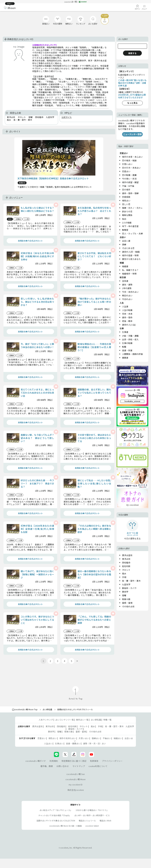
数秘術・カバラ (129, 588)
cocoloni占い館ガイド (36, 761)
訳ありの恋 (127, 211)
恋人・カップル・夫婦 (132, 233)
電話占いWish (105, 821)
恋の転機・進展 (129, 175)
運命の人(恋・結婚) (131, 252)
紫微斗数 (126, 599)
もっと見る (132, 103)
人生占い (48, 743)
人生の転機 (127, 310)
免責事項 (94, 761)
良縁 (124, 244)
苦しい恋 (126, 204)
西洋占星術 (127, 555)
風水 (124, 573)
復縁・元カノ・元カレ (132, 208)
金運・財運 (127, 350)
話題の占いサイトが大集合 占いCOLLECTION (56, 821)
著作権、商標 (47, 766)
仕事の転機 (127, 343)
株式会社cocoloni (76, 790)
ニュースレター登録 (132, 134)
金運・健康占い (73, 743)
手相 (124, 577)
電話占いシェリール (87, 821)
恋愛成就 (126, 197)
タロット (126, 570)
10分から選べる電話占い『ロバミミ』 (92, 810)
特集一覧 (107, 720)
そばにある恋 (128, 248)
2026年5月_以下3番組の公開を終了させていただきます (132, 96)
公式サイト (67, 117)
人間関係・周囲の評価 (132, 354)
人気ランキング (46, 720)
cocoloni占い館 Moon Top (25, 709)
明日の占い (127, 295)
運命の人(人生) (129, 325)
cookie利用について (98, 766)
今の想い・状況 (129, 179)
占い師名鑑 (47, 709)
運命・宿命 (127, 317)
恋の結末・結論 (129, 160)
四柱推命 (126, 563)
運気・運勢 (127, 285)
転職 (124, 347)
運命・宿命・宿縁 (130, 193)
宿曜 (124, 595)
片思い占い (84, 738)
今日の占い (127, 299)
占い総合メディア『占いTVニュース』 (56, 810)
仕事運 (125, 332)
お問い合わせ (63, 766)
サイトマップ (79, 766)
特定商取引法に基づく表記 (74, 761)
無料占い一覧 (82, 720)
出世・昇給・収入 (130, 339)
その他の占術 (128, 606)
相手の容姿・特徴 (130, 255)
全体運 (125, 281)
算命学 (125, 592)
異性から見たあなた (131, 259)
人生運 (125, 306)
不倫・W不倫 (128, 186)
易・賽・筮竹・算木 (131, 581)
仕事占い (59, 743)
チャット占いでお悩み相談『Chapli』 (55, 815)
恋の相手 (126, 190)
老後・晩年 (127, 321)
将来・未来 (127, 314)
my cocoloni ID (76, 785)
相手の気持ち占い (68, 738)
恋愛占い (126, 171)
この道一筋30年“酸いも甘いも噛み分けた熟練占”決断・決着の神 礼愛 (132, 83)
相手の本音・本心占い (132, 157)
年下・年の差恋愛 (130, 226)
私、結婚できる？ (130, 270)
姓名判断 (126, 566)
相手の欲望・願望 (130, 182)
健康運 (125, 358)
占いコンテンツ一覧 (65, 720)
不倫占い (107, 738)
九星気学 (126, 584)
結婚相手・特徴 (129, 274)
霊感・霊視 (127, 603)
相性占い (126, 201)
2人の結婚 (127, 223)
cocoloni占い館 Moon (75, 779)
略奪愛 (125, 230)
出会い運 (126, 241)
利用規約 (54, 761)
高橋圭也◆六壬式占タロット (30, 241)
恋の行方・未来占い (131, 168)
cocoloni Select (92, 826)
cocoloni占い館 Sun (76, 774)
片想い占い (127, 164)
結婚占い (118, 738)
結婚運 (125, 266)
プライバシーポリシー (112, 761)
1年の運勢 (127, 288)
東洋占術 (126, 559)
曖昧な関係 (127, 215)
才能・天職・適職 (130, 336)
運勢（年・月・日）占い (94, 743)
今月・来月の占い (130, 292)
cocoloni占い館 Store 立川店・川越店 (65, 826)
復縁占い (96, 738)
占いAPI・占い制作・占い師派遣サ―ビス (92, 815)
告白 (124, 219)
